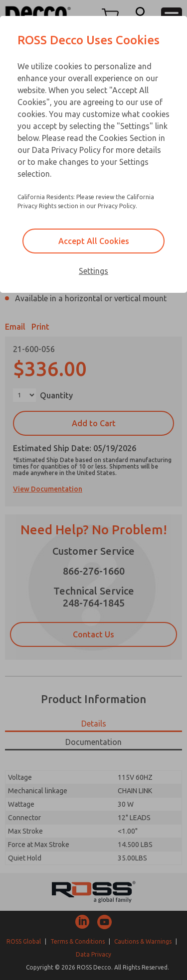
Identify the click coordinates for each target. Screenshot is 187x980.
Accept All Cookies (94, 241)
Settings (93, 271)
